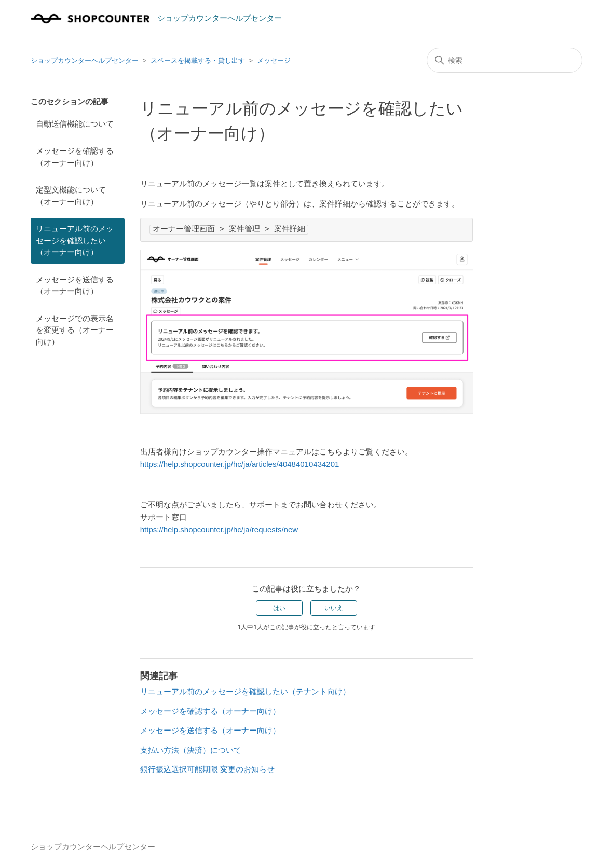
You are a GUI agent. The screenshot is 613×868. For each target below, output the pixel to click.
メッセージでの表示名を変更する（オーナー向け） (75, 330)
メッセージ (274, 60)
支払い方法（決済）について (191, 750)
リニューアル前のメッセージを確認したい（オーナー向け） (75, 240)
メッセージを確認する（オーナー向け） (75, 157)
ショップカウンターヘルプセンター (85, 60)
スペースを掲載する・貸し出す (198, 60)
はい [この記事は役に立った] (279, 608)
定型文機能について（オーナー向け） (71, 196)
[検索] (505, 60)
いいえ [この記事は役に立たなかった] (334, 608)
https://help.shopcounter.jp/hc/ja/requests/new (219, 529)
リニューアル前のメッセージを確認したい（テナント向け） (245, 691)
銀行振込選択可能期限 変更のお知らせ (207, 769)
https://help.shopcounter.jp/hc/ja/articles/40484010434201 (240, 464)
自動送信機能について (75, 124)
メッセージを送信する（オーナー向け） (75, 285)
